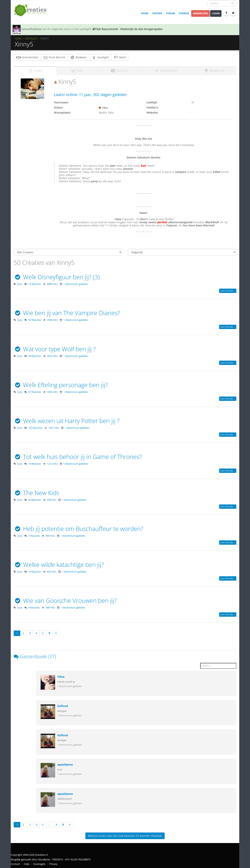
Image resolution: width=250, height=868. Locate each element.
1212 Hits (52, 463)
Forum (170, 13)
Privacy (53, 863)
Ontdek (157, 13)
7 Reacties (34, 535)
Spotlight (100, 57)
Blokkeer (78, 57)
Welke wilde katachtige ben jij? (59, 563)
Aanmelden (200, 13)
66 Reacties (35, 499)
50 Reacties (35, 319)
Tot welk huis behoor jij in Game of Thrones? (78, 455)
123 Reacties (35, 427)
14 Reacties (35, 463)
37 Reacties (35, 391)
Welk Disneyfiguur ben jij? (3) (57, 276)
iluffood (63, 705)
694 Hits (50, 535)
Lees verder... (228, 289)
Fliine (61, 675)
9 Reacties (34, 606)
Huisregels (39, 863)
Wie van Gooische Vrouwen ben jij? (65, 599)
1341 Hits (54, 427)
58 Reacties (35, 355)
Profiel (35, 69)
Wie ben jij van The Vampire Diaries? (67, 312)
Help (27, 863)
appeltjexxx (65, 763)
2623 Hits (52, 355)
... (50, 823)
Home (145, 13)
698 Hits (52, 499)
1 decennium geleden (76, 283)
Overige (184, 13)
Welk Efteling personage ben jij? (61, 384)
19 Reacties (35, 571)
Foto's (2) (119, 69)
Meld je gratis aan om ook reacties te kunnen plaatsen (125, 835)
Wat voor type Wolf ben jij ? (55, 348)
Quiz (20, 283)
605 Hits (52, 571)
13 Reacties (35, 283)
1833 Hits (52, 391)
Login (216, 13)
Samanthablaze (31, 29)
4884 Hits (52, 283)
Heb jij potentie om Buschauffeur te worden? (78, 527)
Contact (15, 863)
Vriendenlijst (27, 57)
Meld (120, 57)
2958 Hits (52, 319)
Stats (77, 69)
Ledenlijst (31, 38)
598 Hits (50, 606)
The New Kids (36, 492)
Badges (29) (214, 69)
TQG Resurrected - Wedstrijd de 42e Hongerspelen (128, 29)
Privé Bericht (54, 57)
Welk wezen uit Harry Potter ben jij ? (67, 420)
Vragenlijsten (166, 69)
